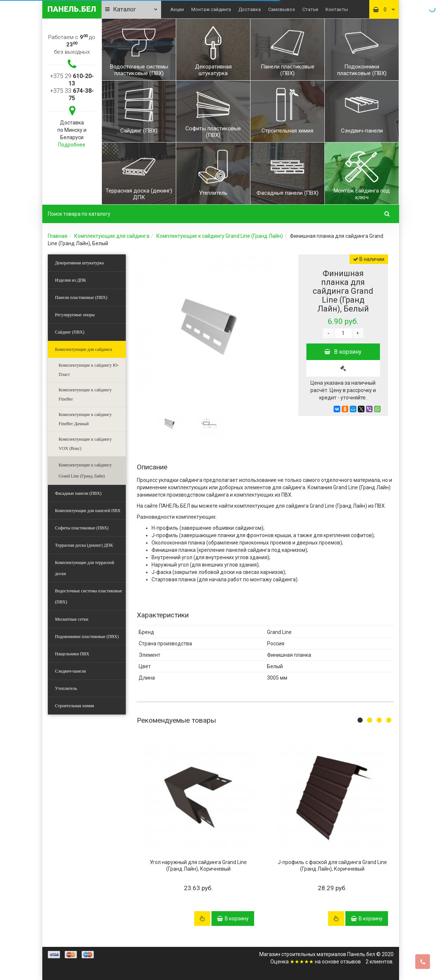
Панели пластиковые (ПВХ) (81, 297)
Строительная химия (75, 706)
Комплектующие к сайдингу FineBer (85, 394)
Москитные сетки (72, 619)
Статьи (310, 9)
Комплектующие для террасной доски (85, 568)
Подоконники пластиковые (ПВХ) (87, 637)
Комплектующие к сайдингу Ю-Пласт (89, 370)
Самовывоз (282, 9)
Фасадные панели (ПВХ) (78, 493)
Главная (58, 236)
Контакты (337, 9)
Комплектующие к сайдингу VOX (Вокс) (85, 444)
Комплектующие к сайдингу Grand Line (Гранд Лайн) (220, 236)
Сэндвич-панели (71, 671)
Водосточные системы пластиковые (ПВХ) (89, 596)
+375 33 (72, 94)
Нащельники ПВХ (72, 654)
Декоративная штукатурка (80, 263)
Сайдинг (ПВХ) (70, 332)
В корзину (343, 352)
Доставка (250, 9)
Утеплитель (66, 688)
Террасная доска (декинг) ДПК (84, 545)
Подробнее (72, 145)
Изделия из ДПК (71, 280)
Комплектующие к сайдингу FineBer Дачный (85, 419)
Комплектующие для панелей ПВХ (88, 511)
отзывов (351, 962)
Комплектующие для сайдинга (112, 236)
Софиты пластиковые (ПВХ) (82, 528)
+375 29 (72, 80)
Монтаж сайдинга (211, 9)
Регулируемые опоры (75, 315)
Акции (177, 9)
